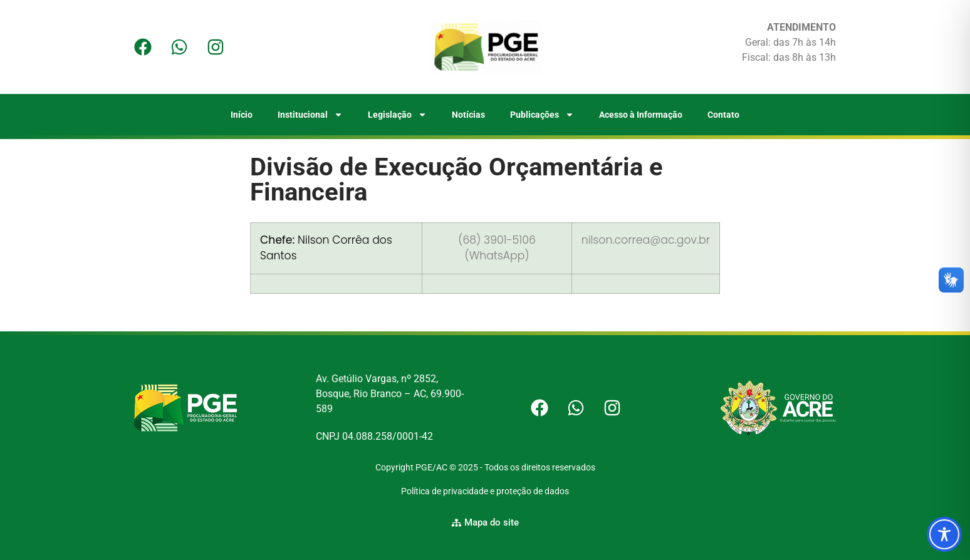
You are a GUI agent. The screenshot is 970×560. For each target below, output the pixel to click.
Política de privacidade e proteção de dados (485, 491)
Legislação (397, 115)
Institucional (310, 115)
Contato (723, 115)
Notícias (468, 115)
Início (242, 115)
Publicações (542, 115)
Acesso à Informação (641, 115)
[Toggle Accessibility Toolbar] (944, 534)
